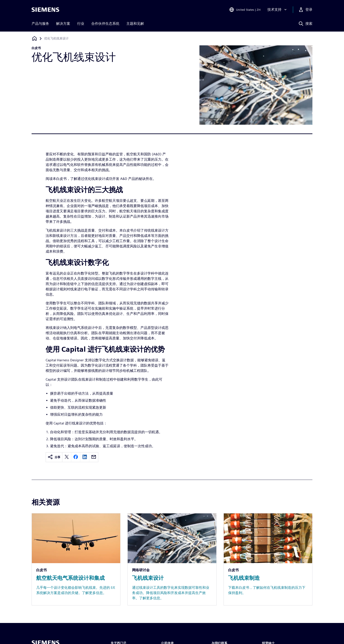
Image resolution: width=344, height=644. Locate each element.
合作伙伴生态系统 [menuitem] (105, 24)
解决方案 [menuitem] (63, 24)
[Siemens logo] (45, 10)
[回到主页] (34, 38)
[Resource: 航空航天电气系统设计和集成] (76, 559)
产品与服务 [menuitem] (40, 24)
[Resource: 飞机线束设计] (172, 559)
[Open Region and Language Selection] (245, 10)
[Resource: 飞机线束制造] (268, 559)
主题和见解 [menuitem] (135, 24)
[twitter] (67, 457)
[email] (94, 457)
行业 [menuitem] (81, 24)
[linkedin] (85, 457)
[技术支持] (278, 10)
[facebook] (76, 457)
